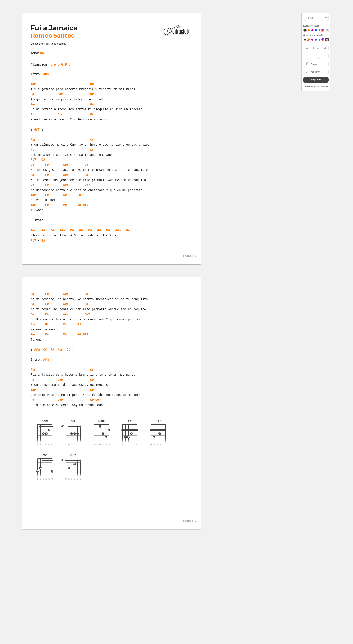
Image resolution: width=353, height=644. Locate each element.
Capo (314, 64)
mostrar (315, 72)
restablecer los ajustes (316, 86)
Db (42, 53)
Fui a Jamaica (54, 28)
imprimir (316, 79)
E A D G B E (60, 64)
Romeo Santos (52, 36)
